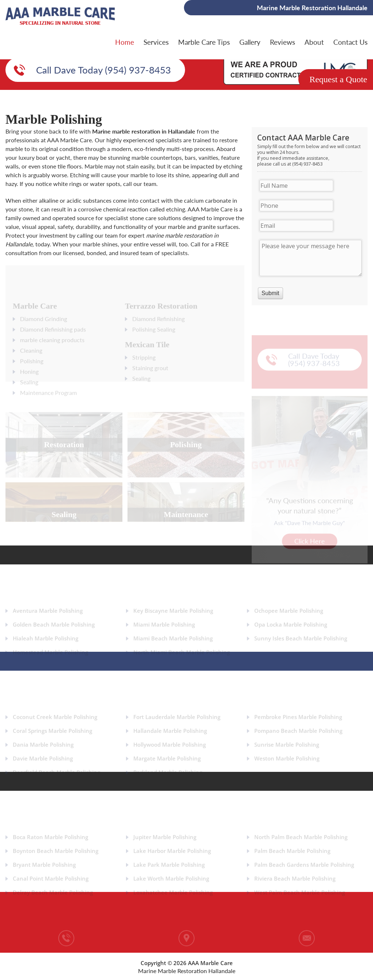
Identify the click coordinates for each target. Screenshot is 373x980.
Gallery (250, 42)
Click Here (310, 541)
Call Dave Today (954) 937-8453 (103, 70)
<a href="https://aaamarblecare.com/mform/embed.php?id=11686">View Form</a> (310, 216)
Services (156, 42)
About (314, 42)
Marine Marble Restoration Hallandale (187, 971)
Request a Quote (338, 79)
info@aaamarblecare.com (307, 955)
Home (125, 42)
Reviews (282, 42)
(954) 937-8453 (66, 955)
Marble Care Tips (204, 42)
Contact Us (350, 42)
